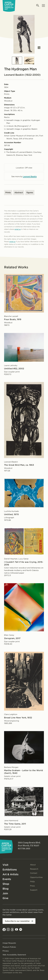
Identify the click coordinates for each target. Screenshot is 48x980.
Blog (6, 889)
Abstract (19, 193)
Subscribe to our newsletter (17, 921)
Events (7, 879)
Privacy (6, 951)
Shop (6, 884)
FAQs (32, 882)
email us (18, 229)
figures (30, 193)
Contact (34, 873)
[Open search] (38, 5)
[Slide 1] (17, 60)
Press (32, 886)
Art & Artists (10, 874)
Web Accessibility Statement (14, 955)
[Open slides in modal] (39, 48)
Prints (8, 193)
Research (34, 869)
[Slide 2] (29, 60)
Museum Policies (9, 947)
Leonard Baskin (30, 176)
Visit (5, 865)
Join (5, 893)
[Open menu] (43, 5)
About (33, 865)
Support (34, 890)
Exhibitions (10, 870)
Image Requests (9, 943)
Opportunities (36, 877)
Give (5, 898)
